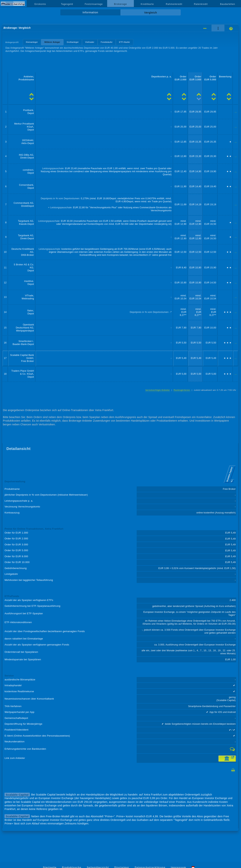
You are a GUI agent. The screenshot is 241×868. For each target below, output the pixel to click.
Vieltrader (90, 42)
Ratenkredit (201, 4)
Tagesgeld (67, 4)
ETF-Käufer (125, 42)
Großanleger (73, 42)
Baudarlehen (228, 4)
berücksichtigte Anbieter (158, 390)
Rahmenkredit (174, 4)
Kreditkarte (147, 4)
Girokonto (40, 4)
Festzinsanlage (94, 4)
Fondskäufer (107, 42)
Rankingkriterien (182, 390)
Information (90, 12)
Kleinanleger (32, 42)
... (236, 112)
